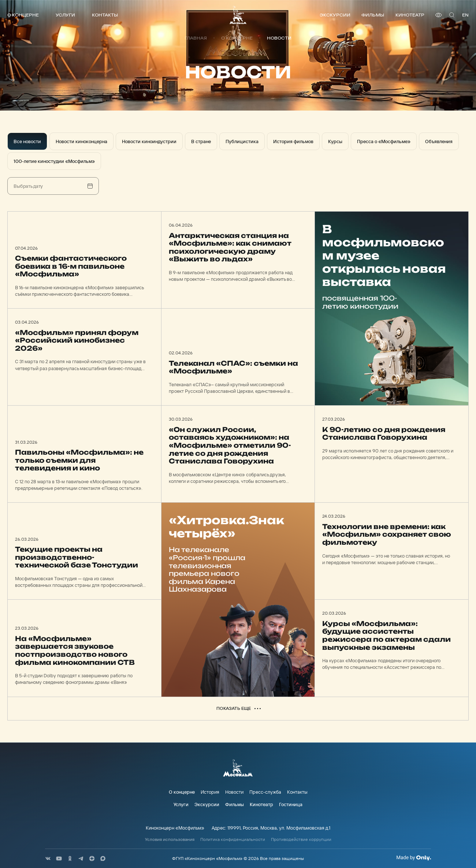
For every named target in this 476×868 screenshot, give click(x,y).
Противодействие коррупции (301, 839)
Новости (234, 792)
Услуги (65, 15)
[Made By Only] (414, 858)
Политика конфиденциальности (233, 839)
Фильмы (373, 15)
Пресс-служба (265, 792)
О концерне (23, 15)
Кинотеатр (410, 15)
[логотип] (238, 15)
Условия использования (170, 839)
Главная (196, 38)
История (210, 792)
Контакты (105, 15)
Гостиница (291, 804)
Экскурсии (335, 15)
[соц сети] (48, 858)
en (465, 15)
